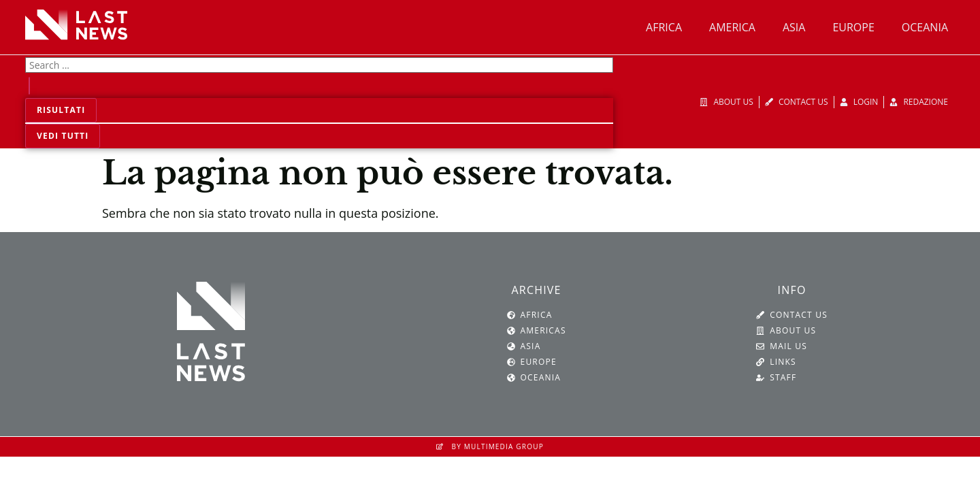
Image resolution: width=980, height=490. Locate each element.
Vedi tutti (63, 136)
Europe (853, 27)
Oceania (925, 27)
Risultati (61, 110)
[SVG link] (76, 24)
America (732, 27)
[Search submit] (29, 86)
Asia (794, 27)
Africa (664, 27)
